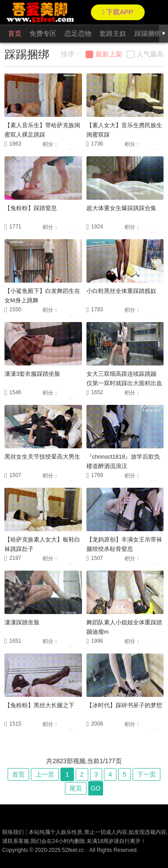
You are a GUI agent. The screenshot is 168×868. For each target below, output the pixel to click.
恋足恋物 (78, 33)
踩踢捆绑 (148, 33)
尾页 (76, 788)
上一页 (45, 774)
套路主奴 (113, 33)
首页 (15, 33)
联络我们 (13, 832)
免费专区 (43, 33)
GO (96, 788)
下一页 (146, 774)
